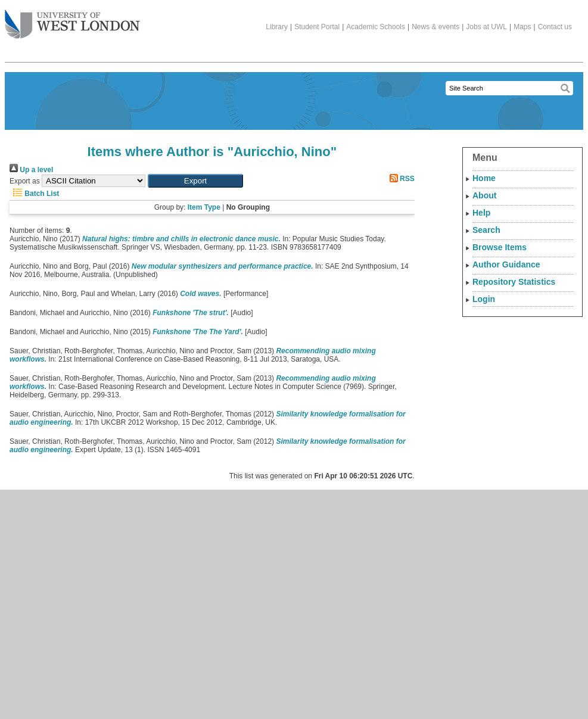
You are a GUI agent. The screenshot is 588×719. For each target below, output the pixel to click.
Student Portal (317, 27)
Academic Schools (376, 27)
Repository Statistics (514, 282)
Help (481, 213)
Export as (25, 181)
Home (484, 178)
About (484, 195)
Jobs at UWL (486, 27)
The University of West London (72, 20)
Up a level (31, 170)
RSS (400, 179)
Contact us (555, 27)
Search (486, 230)
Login (484, 299)
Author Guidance (506, 264)
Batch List (34, 194)
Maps (522, 27)
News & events (435, 27)
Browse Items (500, 247)
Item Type (204, 207)
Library (277, 27)
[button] (195, 181)
